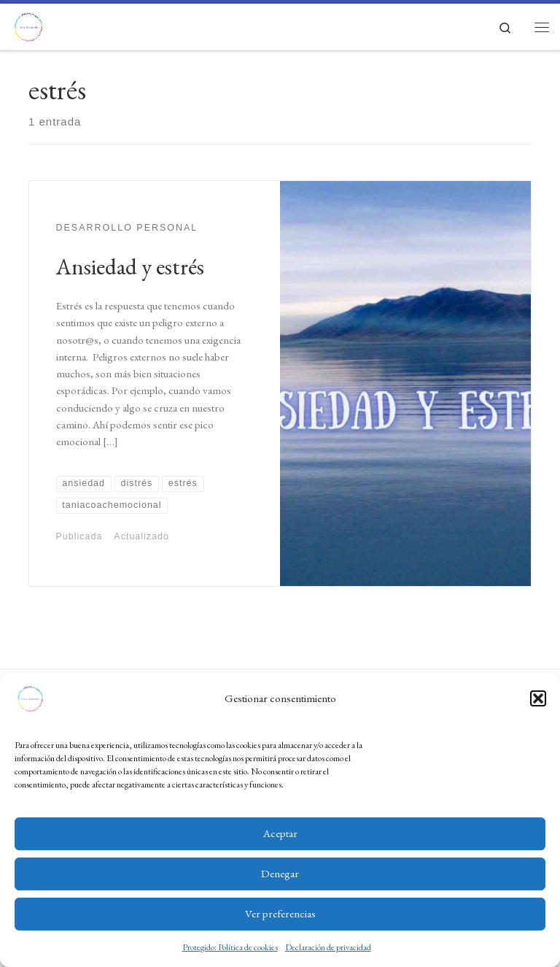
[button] (538, 698)
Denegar (280, 873)
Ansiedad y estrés (130, 266)
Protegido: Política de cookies (230, 947)
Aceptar (280, 833)
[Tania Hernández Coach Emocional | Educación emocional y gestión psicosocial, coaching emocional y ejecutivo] (28, 24)
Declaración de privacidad (328, 947)
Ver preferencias (280, 913)
